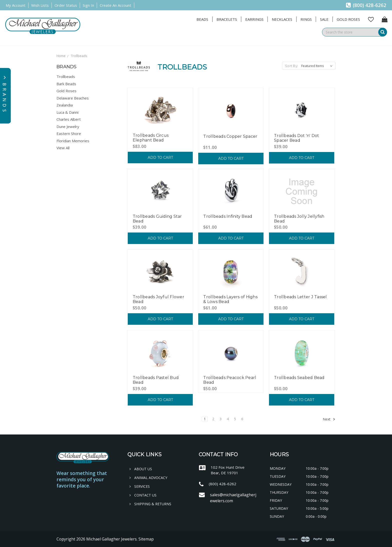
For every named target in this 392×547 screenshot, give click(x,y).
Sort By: (292, 66)
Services (140, 486)
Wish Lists (40, 5)
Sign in (88, 5)
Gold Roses (348, 19)
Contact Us (143, 495)
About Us (141, 469)
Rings (306, 19)
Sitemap (146, 539)
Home (61, 56)
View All (63, 148)
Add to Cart (160, 157)
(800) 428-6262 (366, 5)
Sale (324, 19)
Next (329, 419)
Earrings (254, 19)
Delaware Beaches (73, 98)
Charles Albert (69, 119)
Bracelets (227, 19)
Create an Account (115, 5)
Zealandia (65, 105)
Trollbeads (79, 56)
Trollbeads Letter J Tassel (300, 297)
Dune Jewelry (68, 126)
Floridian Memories (73, 141)
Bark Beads (66, 84)
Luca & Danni (67, 112)
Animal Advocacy (148, 478)
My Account (16, 5)
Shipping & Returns (150, 504)
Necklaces (282, 19)
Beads (202, 19)
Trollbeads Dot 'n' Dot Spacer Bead (297, 138)
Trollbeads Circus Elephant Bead (151, 138)
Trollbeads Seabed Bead (299, 378)
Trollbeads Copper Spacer (230, 136)
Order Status (66, 5)
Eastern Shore (69, 133)
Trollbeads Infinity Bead (228, 216)
